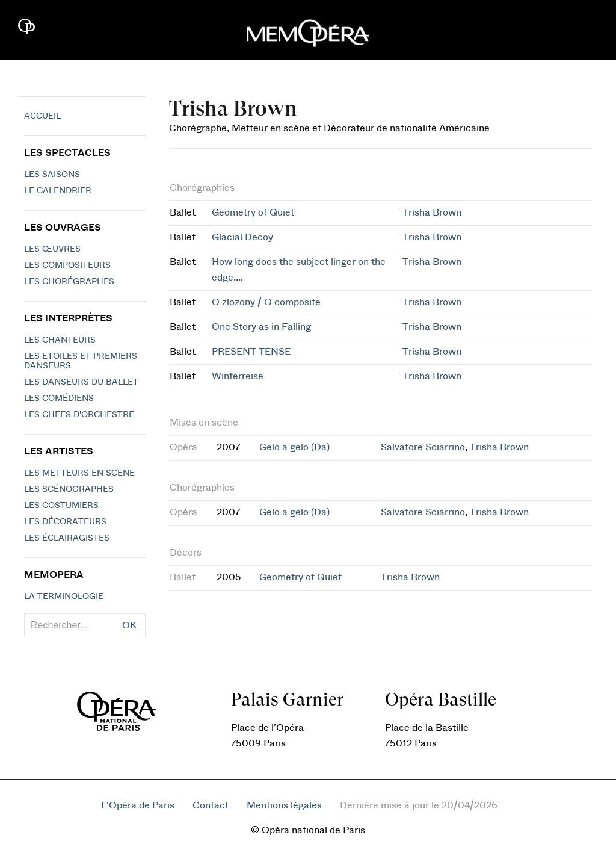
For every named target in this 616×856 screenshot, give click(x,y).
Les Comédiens (59, 399)
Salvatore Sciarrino (423, 447)
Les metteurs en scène (79, 473)
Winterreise (238, 376)
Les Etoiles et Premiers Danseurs (81, 361)
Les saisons (52, 175)
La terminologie (64, 597)
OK (129, 625)
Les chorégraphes (69, 282)
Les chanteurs (60, 340)
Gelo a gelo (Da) (294, 447)
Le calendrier (58, 191)
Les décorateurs (65, 522)
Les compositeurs (67, 265)
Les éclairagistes (67, 538)
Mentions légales (284, 805)
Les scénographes (69, 489)
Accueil (42, 116)
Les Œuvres (52, 249)
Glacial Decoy (242, 237)
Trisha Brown (432, 212)
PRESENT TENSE (251, 352)
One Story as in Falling (261, 327)
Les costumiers (61, 506)
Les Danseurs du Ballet (81, 382)
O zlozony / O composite (266, 302)
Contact (211, 805)
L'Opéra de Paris (138, 805)
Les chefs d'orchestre (79, 415)
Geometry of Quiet (253, 212)
